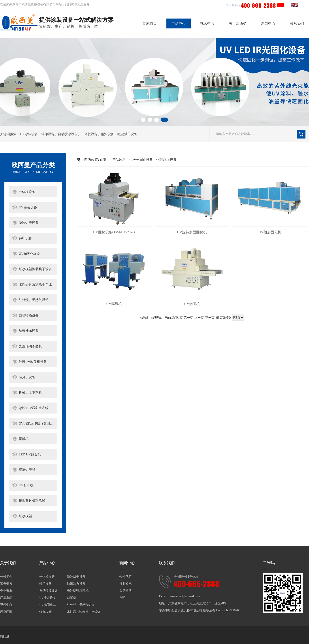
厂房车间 (6, 598)
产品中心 (179, 23)
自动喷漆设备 (68, 134)
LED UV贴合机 (30, 454)
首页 (103, 160)
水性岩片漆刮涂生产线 (35, 285)
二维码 (269, 563)
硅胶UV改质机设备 (33, 362)
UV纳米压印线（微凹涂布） (37, 423)
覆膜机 (24, 439)
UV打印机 (26, 485)
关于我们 (8, 563)
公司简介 (6, 577)
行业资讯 (125, 584)
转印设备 (48, 134)
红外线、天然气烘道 (34, 300)
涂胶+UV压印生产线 (34, 408)
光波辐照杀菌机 (30, 346)
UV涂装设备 (29, 134)
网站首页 (150, 23)
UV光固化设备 (29, 254)
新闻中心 (268, 23)
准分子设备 (27, 377)
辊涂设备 (107, 134)
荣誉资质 (6, 584)
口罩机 (72, 598)
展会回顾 (6, 612)
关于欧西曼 (238, 23)
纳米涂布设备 (29, 331)
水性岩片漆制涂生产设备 (84, 612)
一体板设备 (89, 134)
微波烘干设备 (127, 134)
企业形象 (6, 591)
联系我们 (297, 23)
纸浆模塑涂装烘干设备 (35, 269)
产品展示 (119, 160)
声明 (122, 598)
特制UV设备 (168, 160)
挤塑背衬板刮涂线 (32, 501)
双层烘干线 (27, 470)
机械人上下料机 (30, 393)
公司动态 (125, 577)
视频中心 (207, 23)
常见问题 (125, 591)
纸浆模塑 (25, 516)
